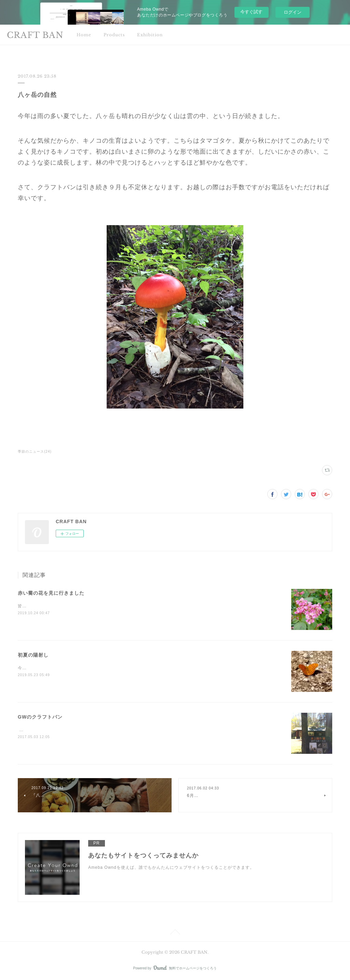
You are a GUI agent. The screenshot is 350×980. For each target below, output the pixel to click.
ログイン (293, 12)
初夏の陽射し (33, 655)
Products (114, 35)
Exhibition (150, 35)
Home (84, 35)
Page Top (175, 933)
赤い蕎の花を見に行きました (51, 593)
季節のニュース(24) (35, 452)
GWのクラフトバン (40, 717)
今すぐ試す (251, 12)
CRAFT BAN (35, 35)
